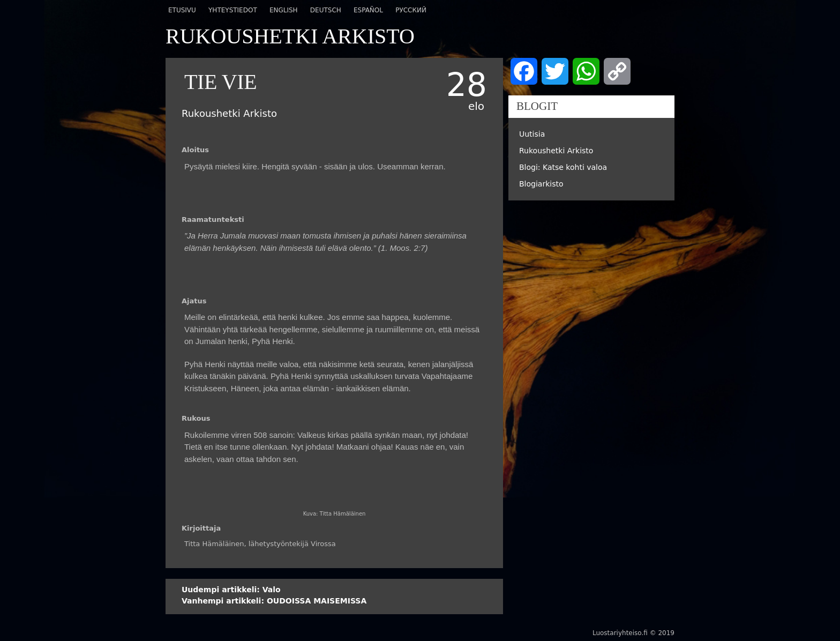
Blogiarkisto (541, 184)
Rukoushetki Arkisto (556, 151)
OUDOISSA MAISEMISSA (274, 601)
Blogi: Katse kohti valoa (563, 167)
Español (368, 10)
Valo (231, 590)
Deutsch (326, 10)
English (284, 10)
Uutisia (532, 134)
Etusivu (182, 10)
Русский (411, 10)
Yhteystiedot (233, 10)
